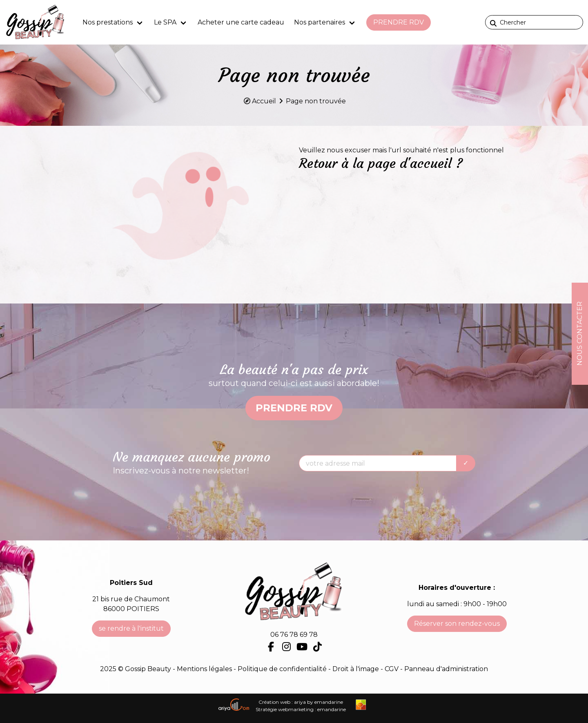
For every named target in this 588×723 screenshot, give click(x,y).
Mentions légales (204, 669)
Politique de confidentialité (283, 669)
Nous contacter (580, 334)
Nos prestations (108, 22)
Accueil (264, 101)
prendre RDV (399, 22)
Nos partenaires (320, 22)
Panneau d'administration (446, 669)
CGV (392, 669)
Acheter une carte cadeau (241, 22)
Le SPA (165, 22)
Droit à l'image (356, 669)
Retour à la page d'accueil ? (381, 163)
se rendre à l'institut (131, 628)
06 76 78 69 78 (294, 635)
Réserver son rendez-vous (457, 624)
